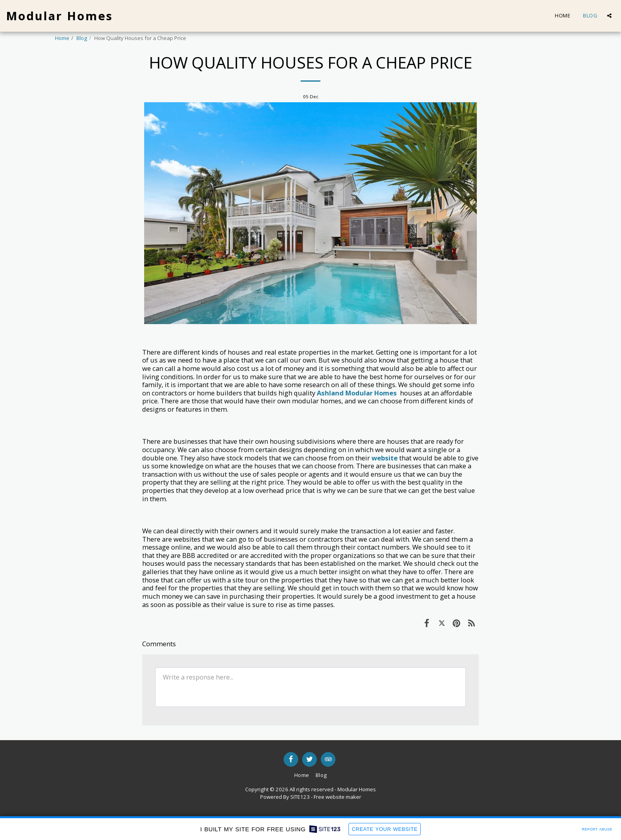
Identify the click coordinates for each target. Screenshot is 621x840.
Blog (82, 38)
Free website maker (337, 797)
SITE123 (300, 797)
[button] (609, 16)
